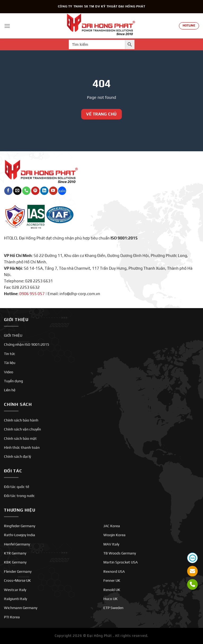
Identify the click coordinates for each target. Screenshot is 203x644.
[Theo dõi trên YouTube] (53, 191)
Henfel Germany (17, 544)
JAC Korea (112, 526)
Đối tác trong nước (19, 496)
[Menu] (7, 26)
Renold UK (112, 590)
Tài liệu (10, 363)
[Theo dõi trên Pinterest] (35, 191)
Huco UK (110, 599)
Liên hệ (10, 390)
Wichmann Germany (21, 608)
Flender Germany (18, 571)
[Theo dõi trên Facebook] (8, 191)
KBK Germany (15, 562)
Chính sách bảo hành (21, 420)
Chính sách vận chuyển (22, 429)
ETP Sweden (113, 608)
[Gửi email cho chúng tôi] (17, 191)
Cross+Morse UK (17, 580)
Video (9, 372)
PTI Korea (12, 617)
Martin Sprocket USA (121, 562)
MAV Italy (111, 544)
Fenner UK (112, 580)
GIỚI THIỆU (13, 335)
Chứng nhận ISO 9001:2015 (27, 344)
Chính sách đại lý (17, 456)
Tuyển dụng (13, 381)
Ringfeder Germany (20, 526)
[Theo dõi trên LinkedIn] (44, 191)
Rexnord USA (114, 571)
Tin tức (10, 354)
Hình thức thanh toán (22, 447)
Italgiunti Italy (15, 599)
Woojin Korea (114, 535)
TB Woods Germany (120, 553)
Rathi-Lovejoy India (20, 535)
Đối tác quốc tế (17, 487)
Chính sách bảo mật (20, 438)
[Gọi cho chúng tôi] (26, 191)
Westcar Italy (15, 590)
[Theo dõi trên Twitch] (62, 191)
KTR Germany (15, 553)
